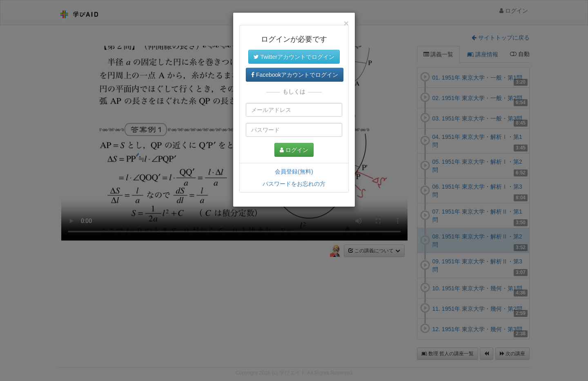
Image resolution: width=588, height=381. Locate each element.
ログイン (294, 150)
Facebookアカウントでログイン (295, 75)
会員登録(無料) (294, 172)
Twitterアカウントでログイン (294, 57)
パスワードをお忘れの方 (294, 184)
